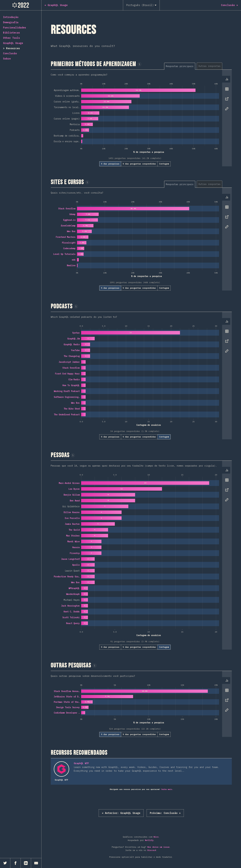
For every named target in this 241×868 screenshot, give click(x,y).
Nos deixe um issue (158, 847)
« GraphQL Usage (121, 813)
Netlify (149, 840)
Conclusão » (165, 813)
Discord (152, 850)
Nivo (156, 837)
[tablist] (198, 66)
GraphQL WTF (81, 763)
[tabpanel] (141, 118)
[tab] (180, 66)
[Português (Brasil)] (141, 5)
